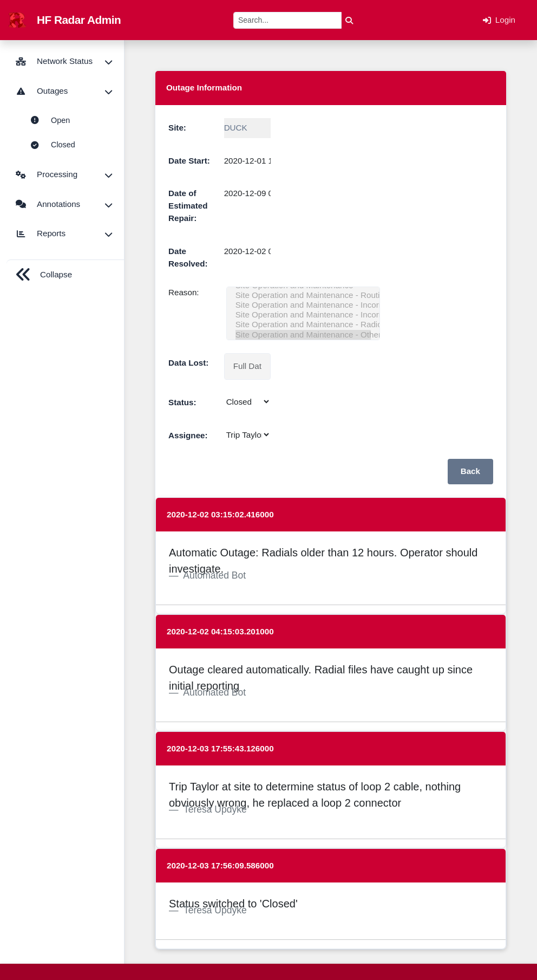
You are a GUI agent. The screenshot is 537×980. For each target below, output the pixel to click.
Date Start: (189, 161)
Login (499, 20)
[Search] (287, 20)
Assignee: (188, 435)
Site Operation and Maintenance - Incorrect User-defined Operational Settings (303, 305)
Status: (182, 402)
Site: (177, 128)
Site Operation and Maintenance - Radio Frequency (303, 324)
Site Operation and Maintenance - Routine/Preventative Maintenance (303, 295)
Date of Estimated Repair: (188, 206)
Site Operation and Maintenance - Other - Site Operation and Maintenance (303, 335)
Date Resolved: (188, 257)
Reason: (184, 292)
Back (470, 471)
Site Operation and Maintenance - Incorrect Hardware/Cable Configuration (303, 315)
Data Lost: (188, 363)
